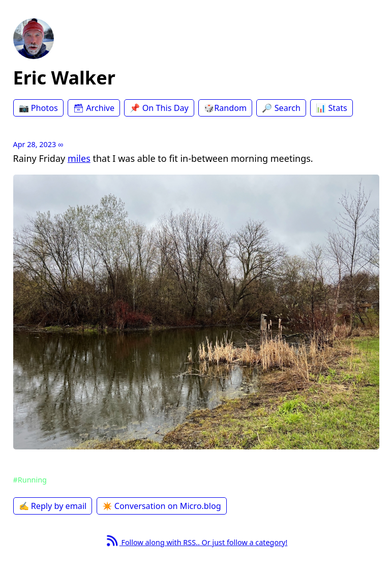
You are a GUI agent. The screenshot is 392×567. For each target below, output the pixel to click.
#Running (30, 480)
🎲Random (225, 108)
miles (79, 158)
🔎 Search (281, 108)
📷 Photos (38, 108)
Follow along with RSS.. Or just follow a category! (196, 542)
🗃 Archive (94, 108)
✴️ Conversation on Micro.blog (162, 506)
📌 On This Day (159, 108)
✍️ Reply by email (53, 506)
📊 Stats (331, 108)
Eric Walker (64, 78)
